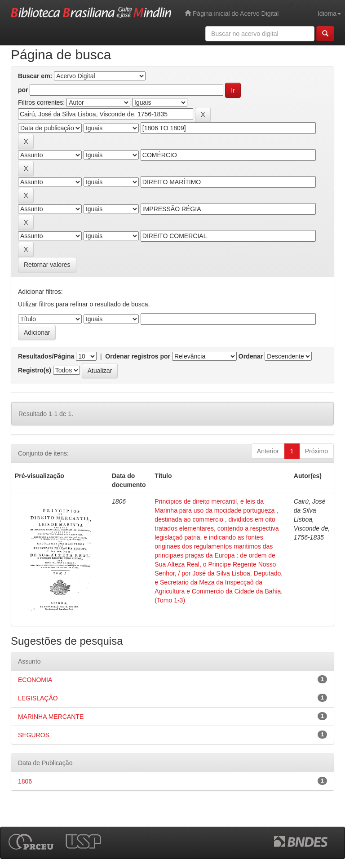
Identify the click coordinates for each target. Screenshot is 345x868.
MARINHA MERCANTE (51, 717)
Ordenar (251, 356)
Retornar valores (47, 265)
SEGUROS (34, 735)
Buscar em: (35, 76)
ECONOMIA (35, 680)
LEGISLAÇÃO (38, 698)
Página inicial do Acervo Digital (232, 13)
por (23, 90)
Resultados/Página (46, 356)
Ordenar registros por (138, 356)
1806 (25, 781)
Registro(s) (35, 370)
